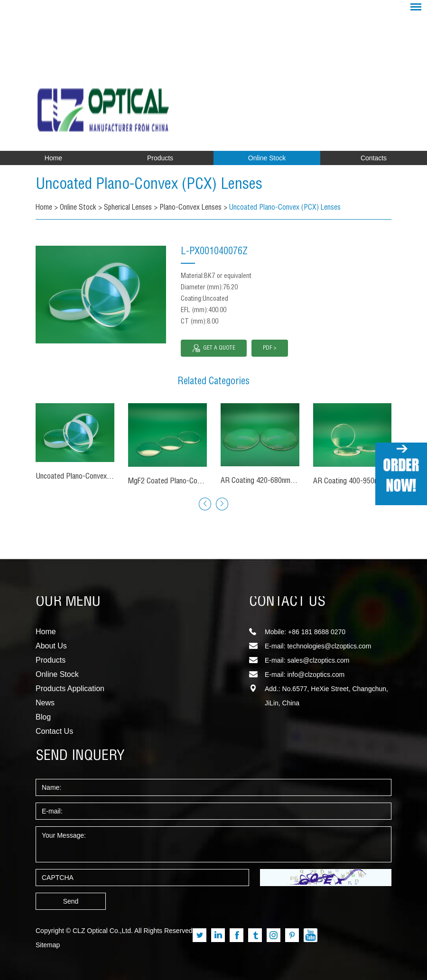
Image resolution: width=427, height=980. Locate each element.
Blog (43, 717)
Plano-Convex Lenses (193, 208)
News (45, 703)
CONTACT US (287, 602)
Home (53, 158)
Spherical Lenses (130, 208)
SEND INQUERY (80, 757)
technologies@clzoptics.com (329, 646)
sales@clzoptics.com (318, 660)
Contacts (374, 158)
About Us (51, 646)
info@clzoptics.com (316, 675)
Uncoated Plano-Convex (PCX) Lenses (167, 185)
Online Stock (267, 158)
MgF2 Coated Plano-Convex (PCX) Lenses (190, 482)
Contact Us (54, 731)
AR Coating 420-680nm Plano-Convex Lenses (288, 481)
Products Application (70, 689)
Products (160, 158)
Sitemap (48, 945)
